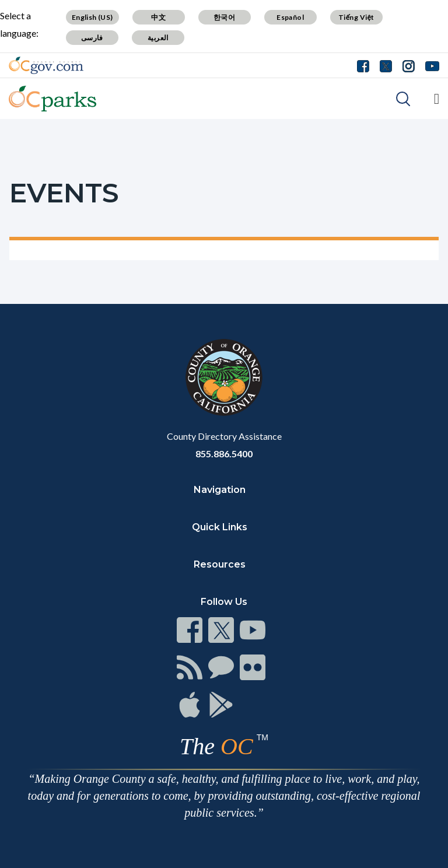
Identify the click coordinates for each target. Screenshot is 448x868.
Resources (220, 564)
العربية (158, 38)
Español (290, 17)
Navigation (220, 490)
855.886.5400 (224, 454)
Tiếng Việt (356, 17)
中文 (158, 17)
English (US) (92, 17)
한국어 (224, 17)
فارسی (92, 38)
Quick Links (220, 527)
